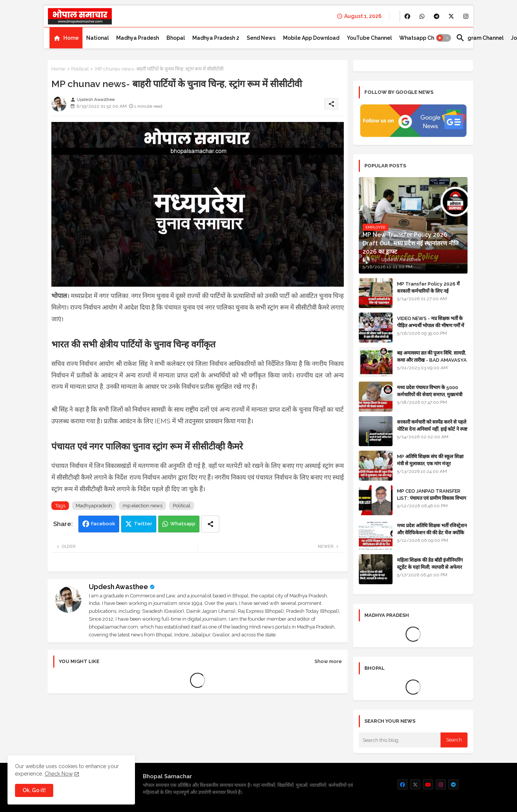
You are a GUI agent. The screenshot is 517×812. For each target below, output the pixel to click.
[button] (444, 38)
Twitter (143, 524)
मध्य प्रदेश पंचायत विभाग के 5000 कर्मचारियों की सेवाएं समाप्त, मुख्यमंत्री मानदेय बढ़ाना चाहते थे (430, 394)
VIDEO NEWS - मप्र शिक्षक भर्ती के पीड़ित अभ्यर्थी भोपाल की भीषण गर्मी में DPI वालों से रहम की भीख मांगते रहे (431, 325)
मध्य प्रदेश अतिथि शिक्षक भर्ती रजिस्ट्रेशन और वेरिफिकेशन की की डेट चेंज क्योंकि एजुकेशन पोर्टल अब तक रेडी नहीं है (432, 532)
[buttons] (407, 16)
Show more (328, 661)
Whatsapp (183, 524)
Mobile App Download (311, 38)
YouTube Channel (369, 38)
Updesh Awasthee (118, 587)
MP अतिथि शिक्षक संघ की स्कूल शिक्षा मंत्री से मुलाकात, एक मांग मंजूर (430, 460)
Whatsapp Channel (424, 38)
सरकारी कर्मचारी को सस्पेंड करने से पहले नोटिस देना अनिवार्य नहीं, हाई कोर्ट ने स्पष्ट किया (432, 429)
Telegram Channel (480, 38)
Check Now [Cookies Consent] (59, 774)
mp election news (142, 506)
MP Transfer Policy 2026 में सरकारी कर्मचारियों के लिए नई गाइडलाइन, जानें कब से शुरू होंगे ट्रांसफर (432, 291)
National (97, 38)
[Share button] (210, 524)
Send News (261, 38)
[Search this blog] (400, 740)
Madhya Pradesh (138, 38)
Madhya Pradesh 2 (216, 38)
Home (71, 38)
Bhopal (176, 38)
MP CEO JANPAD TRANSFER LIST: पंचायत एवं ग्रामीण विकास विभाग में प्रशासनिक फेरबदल (432, 498)
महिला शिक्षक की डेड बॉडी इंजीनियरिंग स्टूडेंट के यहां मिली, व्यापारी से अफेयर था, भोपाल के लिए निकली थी (430, 567)
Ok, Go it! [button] (34, 790)
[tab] (66, 38)
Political (80, 69)
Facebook (103, 524)
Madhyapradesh (94, 506)
